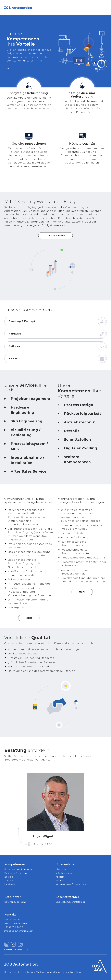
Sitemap (19, 950)
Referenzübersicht (15, 902)
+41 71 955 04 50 (14, 927)
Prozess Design (79, 405)
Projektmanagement (31, 399)
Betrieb (14, 359)
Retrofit (72, 431)
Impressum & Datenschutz (71, 884)
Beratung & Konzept (22, 321)
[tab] (29, 401)
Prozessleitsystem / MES (29, 446)
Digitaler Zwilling (81, 448)
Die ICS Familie (55, 236)
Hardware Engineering (22, 410)
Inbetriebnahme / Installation (27, 460)
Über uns (61, 869)
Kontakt (60, 881)
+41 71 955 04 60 (42, 844)
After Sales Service (29, 471)
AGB (26, 950)
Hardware (15, 334)
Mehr (29, 618)
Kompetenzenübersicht (18, 869)
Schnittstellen (78, 439)
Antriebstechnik (79, 422)
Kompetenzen (15, 864)
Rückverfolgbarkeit (83, 414)
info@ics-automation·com (19, 931)
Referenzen (13, 897)
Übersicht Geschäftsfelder (70, 902)
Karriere (60, 877)
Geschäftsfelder (67, 897)
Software (15, 346)
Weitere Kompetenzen (77, 459)
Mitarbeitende (64, 873)
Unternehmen (66, 864)
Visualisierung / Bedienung (26, 432)
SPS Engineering (27, 421)
